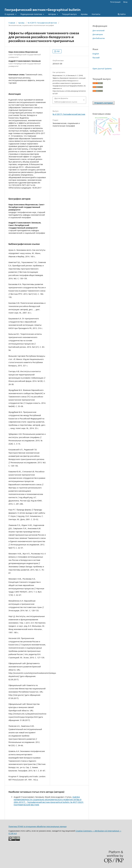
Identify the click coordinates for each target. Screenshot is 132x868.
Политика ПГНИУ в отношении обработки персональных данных (38, 826)
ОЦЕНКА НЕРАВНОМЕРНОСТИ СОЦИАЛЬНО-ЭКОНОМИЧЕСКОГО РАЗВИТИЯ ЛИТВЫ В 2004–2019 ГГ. (48, 800)
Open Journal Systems (102, 69)
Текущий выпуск (69, 14)
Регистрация (115, 2)
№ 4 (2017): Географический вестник (42, 23)
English (96, 54)
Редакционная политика (32, 14)
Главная (12, 23)
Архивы (84, 14)
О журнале (10, 14)
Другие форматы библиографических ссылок (66, 100)
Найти (122, 14)
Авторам (52, 14)
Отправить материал (104, 103)
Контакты (96, 14)
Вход (125, 2)
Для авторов (98, 34)
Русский (96, 58)
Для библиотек (99, 38)
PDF (58, 51)
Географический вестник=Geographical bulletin (43, 10)
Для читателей (98, 31)
